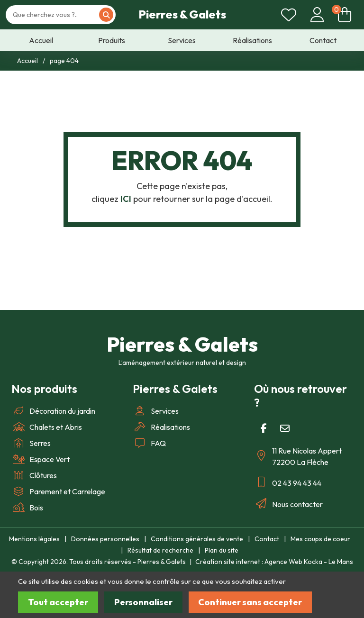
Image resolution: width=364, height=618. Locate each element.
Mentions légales (34, 539)
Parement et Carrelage (58, 491)
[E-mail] (285, 428)
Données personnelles (105, 539)
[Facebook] (264, 428)
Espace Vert (41, 459)
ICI (126, 199)
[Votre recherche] (56, 15)
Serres (31, 443)
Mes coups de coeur (320, 539)
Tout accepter (58, 602)
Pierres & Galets (182, 14)
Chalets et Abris (47, 427)
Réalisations (161, 427)
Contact (267, 539)
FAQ (149, 443)
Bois (27, 508)
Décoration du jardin (53, 411)
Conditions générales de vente (197, 539)
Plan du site (222, 550)
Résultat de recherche (160, 550)
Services (156, 411)
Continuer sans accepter (250, 602)
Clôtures (34, 475)
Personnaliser (143, 602)
